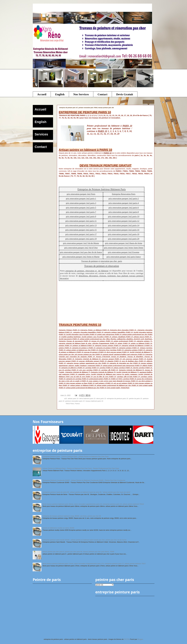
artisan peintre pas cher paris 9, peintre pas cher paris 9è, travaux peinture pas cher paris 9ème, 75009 (78, 552)
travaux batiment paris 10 (94, 401)
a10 (66, 399)
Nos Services (81, 94)
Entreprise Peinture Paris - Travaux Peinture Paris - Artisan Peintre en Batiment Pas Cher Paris (76, 456)
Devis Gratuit (125, 94)
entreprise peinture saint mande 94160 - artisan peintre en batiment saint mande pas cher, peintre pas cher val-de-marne (85, 540)
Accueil (42, 94)
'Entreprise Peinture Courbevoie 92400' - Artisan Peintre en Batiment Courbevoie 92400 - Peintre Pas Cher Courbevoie (84, 480)
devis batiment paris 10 (87, 399)
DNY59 (126, 639)
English (60, 94)
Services (41, 134)
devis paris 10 (101, 399)
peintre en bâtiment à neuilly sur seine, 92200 (58, 528)
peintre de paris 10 (136, 399)
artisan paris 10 (73, 399)
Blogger (140, 639)
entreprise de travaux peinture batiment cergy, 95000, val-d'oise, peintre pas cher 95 (72, 516)
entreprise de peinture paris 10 (117, 399)
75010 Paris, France (73, 404)
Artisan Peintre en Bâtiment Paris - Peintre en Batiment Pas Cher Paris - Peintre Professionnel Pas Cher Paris (81, 468)
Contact (103, 94)
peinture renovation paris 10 (75, 401)
